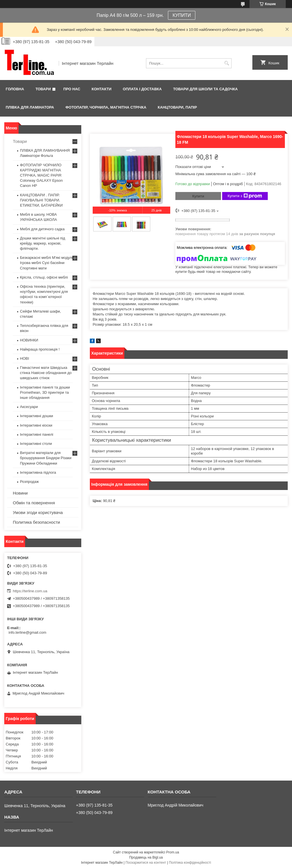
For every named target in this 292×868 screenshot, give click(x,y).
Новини (20, 493)
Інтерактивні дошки (36, 416)
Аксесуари (29, 407)
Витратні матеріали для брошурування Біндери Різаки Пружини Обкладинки (46, 458)
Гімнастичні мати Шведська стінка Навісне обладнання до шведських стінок (46, 373)
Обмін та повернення (34, 503)
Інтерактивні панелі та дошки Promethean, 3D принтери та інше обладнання (45, 392)
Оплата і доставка (142, 89)
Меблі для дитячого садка (42, 229)
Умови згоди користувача (38, 512)
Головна (15, 89)
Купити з (245, 196)
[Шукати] (227, 63)
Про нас (72, 89)
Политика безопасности (36, 522)
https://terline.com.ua (30, 591)
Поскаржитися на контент (146, 863)
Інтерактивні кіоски (36, 425)
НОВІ (25, 358)
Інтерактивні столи (36, 444)
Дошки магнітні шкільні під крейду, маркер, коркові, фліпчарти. (42, 243)
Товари (43, 89)
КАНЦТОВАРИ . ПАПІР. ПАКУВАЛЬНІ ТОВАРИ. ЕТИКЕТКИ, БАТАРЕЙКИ (41, 200)
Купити (198, 196)
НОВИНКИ (29, 340)
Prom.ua (173, 852)
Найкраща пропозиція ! (40, 349)
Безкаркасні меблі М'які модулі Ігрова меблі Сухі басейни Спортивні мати (46, 263)
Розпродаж (29, 482)
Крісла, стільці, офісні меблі (44, 277)
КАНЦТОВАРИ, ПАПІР (177, 107)
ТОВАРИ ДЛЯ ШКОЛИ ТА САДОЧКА (205, 89)
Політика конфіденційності (190, 863)
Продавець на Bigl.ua (146, 857)
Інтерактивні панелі (37, 434)
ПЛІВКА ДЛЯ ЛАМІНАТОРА (30, 107)
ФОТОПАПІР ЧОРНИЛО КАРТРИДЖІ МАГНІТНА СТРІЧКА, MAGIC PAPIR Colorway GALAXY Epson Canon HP (41, 175)
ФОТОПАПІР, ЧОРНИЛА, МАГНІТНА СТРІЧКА (106, 107)
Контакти (102, 89)
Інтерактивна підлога (38, 472)
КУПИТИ (182, 15)
